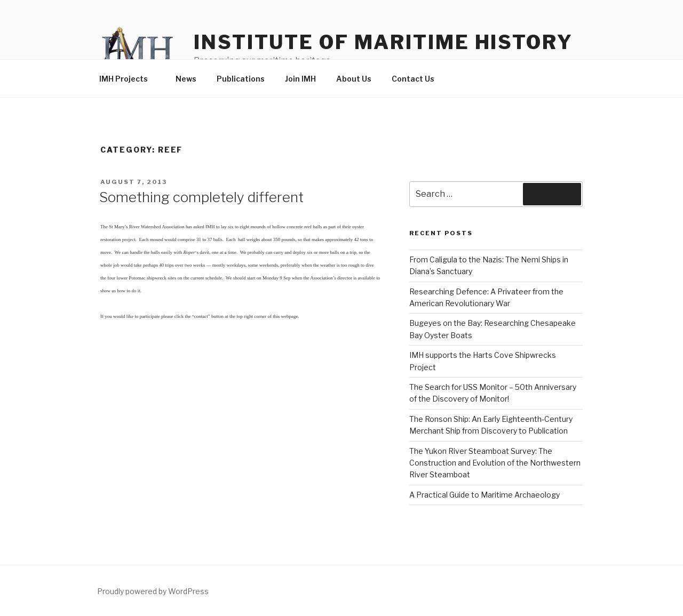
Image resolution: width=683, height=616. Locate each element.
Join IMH (300, 79)
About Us (354, 79)
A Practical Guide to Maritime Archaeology (485, 495)
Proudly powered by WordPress (153, 591)
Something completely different (201, 197)
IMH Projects (129, 79)
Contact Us (413, 79)
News (186, 79)
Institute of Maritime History (383, 42)
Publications (241, 79)
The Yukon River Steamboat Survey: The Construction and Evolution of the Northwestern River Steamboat (495, 463)
